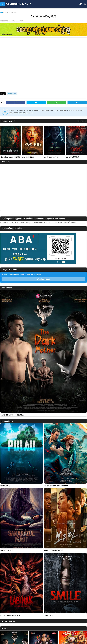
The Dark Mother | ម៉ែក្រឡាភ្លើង (12, 415)
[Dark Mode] (81, 4)
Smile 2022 (48, 615)
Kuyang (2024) (73, 157)
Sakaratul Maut (6, 550)
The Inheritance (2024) (10, 157)
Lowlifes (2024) (29, 157)
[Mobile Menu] (3, 4)
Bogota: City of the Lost (53, 550)
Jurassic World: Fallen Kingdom (56, 486)
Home (3, 12)
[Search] (85, 4)
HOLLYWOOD (12, 12)
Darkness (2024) (51, 157)
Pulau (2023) (5, 486)
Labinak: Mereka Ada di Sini (11, 615)
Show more (82, 121)
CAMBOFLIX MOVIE (18, 4)
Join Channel (45, 279)
